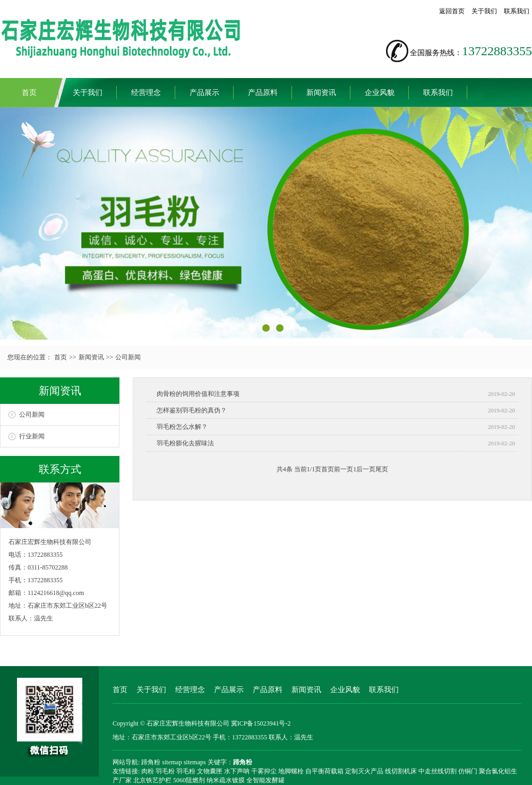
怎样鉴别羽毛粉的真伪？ (192, 410)
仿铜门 (468, 771)
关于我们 (484, 11)
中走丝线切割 (437, 771)
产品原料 (263, 93)
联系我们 (517, 11)
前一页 (344, 469)
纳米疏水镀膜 (226, 780)
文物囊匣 (210, 771)
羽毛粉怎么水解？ (182, 427)
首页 (29, 93)
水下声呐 (237, 771)
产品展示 (204, 93)
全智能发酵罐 (265, 780)
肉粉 (148, 771)
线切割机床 (401, 771)
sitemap (172, 762)
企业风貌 (380, 93)
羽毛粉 (165, 771)
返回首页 (452, 11)
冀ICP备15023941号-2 (261, 723)
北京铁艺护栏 (152, 780)
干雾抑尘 (264, 771)
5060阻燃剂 (189, 780)
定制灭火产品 (364, 771)
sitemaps (195, 762)
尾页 (382, 469)
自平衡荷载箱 (324, 771)
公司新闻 (128, 357)
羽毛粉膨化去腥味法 (185, 443)
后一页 (366, 469)
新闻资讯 (321, 93)
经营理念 (146, 93)
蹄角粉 (151, 762)
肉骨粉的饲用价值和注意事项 (198, 394)
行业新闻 (32, 436)
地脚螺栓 (291, 771)
